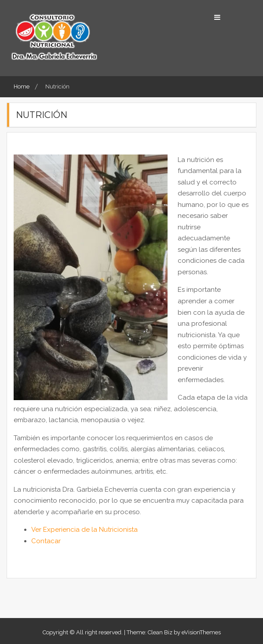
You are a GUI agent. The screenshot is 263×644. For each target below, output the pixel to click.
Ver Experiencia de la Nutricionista (84, 530)
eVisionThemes (201, 632)
